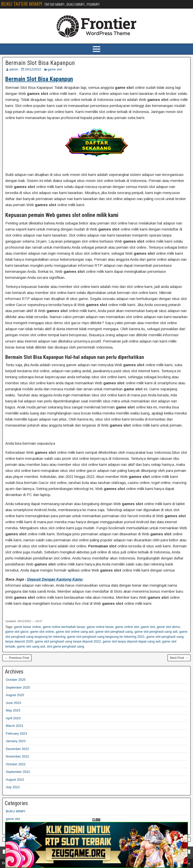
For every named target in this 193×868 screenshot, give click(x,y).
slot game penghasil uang (66, 646)
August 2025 (15, 695)
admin (14, 69)
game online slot (127, 627)
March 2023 (14, 726)
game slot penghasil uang (114, 632)
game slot (55, 69)
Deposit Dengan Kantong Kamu (55, 579)
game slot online (42, 632)
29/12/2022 (33, 69)
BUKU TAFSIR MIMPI (22, 4)
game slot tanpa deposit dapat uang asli (131, 641)
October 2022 (16, 764)
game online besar (100, 627)
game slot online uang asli (75, 632)
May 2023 (13, 710)
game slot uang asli (31, 646)
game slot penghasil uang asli (156, 632)
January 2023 (16, 741)
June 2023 (13, 703)
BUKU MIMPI (15, 811)
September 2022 (18, 772)
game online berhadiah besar (64, 627)
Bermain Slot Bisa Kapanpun (40, 63)
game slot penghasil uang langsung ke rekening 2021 (106, 637)
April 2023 (13, 718)
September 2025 (18, 687)
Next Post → (179, 658)
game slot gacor (17, 632)
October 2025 (16, 680)
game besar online (28, 627)
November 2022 (17, 756)
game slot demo (168, 627)
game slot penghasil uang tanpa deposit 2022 (68, 641)
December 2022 (17, 749)
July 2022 (13, 787)
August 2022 (15, 780)
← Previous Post (17, 658)
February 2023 (16, 733)
